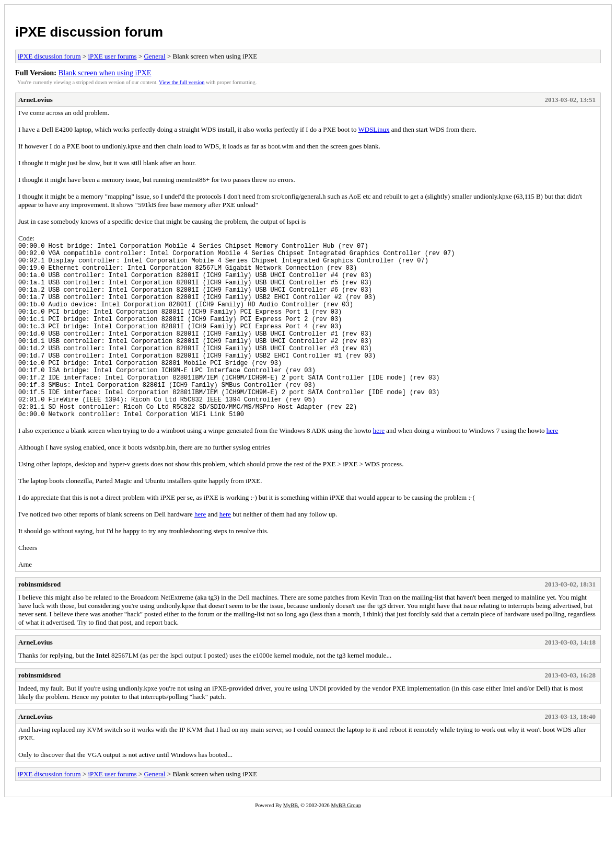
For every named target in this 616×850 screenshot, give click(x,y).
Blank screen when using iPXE (105, 73)
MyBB (290, 843)
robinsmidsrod (39, 622)
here (379, 468)
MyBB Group (346, 843)
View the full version (182, 82)
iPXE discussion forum (89, 32)
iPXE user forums (112, 56)
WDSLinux (374, 129)
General (154, 56)
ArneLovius (36, 100)
